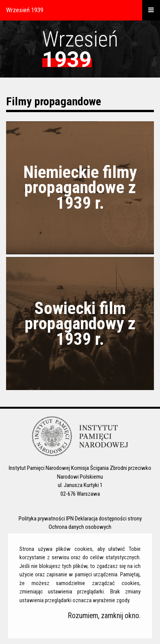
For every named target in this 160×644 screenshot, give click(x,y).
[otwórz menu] (151, 10)
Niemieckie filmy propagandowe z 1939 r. (80, 187)
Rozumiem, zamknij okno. (104, 616)
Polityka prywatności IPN (46, 519)
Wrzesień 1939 (25, 10)
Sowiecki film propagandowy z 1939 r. (80, 324)
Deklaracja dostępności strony (108, 519)
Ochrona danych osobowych (80, 527)
